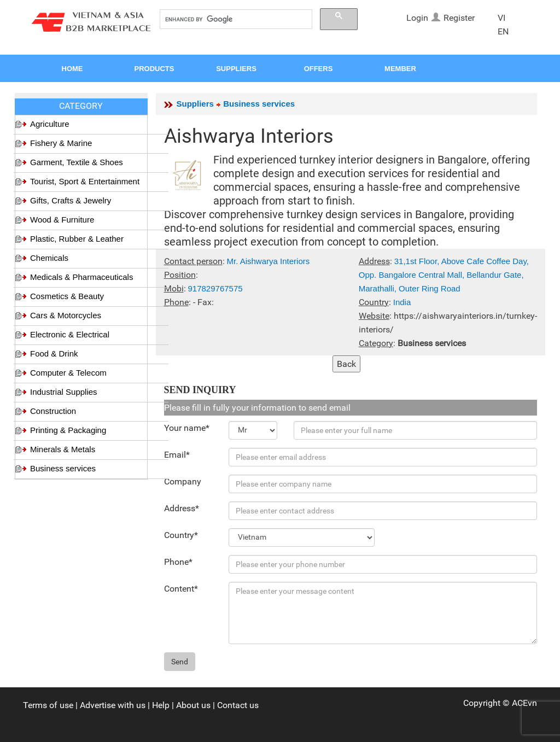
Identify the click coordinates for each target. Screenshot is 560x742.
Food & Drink (54, 354)
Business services (63, 468)
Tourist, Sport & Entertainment (85, 181)
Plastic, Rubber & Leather (77, 239)
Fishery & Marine (61, 143)
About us (193, 705)
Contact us (238, 705)
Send (180, 662)
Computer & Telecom (68, 373)
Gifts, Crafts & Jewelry (71, 200)
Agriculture (50, 124)
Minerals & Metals (63, 449)
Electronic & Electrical (70, 334)
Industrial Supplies (64, 392)
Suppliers (195, 104)
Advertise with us (113, 705)
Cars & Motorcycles (66, 315)
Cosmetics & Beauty (67, 296)
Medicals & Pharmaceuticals (81, 277)
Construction (53, 411)
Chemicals (49, 258)
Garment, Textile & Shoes (77, 162)
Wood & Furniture (62, 220)
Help (161, 705)
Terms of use (48, 705)
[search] (235, 19)
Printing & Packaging (68, 430)
